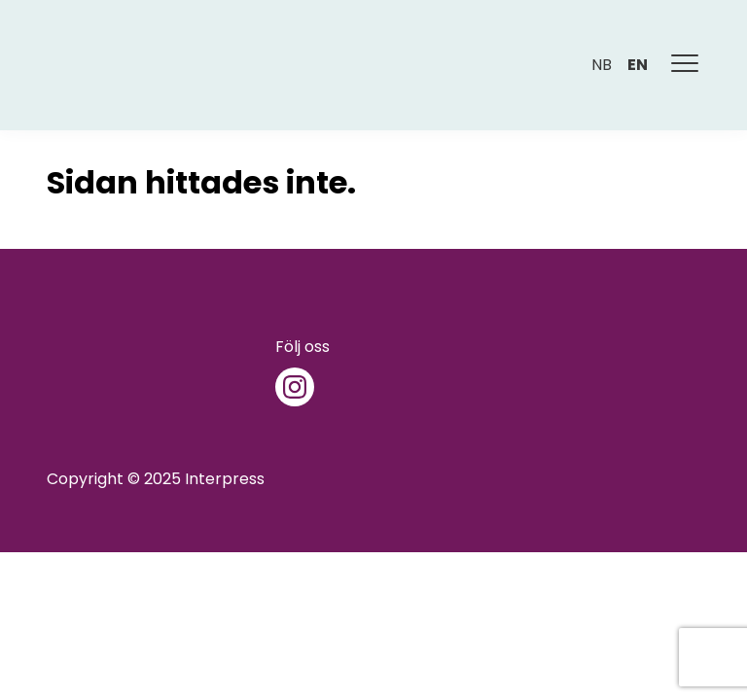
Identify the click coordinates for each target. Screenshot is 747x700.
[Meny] (686, 65)
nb (602, 65)
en (638, 65)
